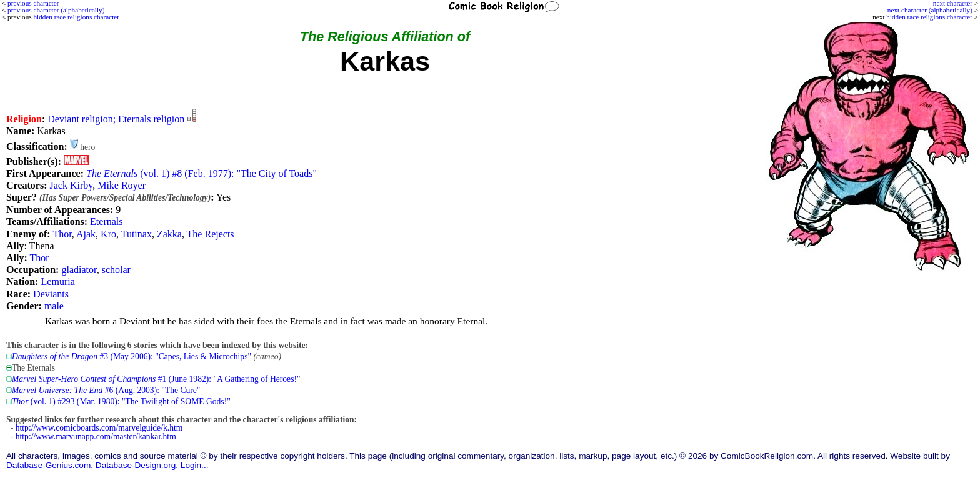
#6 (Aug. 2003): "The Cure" (106, 390)
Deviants (51, 294)
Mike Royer (122, 185)
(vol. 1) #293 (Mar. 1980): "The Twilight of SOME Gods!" (121, 401)
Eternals (106, 222)
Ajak (86, 234)
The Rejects (211, 234)
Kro (108, 234)
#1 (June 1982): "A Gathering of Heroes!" (156, 379)
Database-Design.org (136, 465)
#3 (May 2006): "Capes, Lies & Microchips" (132, 356)
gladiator (79, 270)
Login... (195, 465)
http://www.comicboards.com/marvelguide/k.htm (99, 428)
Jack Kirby (71, 185)
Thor (62, 234)
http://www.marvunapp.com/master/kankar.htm (96, 436)
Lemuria (58, 281)
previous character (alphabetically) (56, 10)
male (54, 306)
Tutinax (137, 234)
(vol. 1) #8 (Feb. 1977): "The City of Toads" (202, 173)
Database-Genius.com (48, 465)
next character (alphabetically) (930, 10)
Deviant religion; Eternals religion (116, 119)
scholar (116, 270)
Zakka (169, 234)
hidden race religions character (929, 17)
